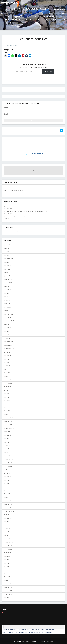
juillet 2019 (8, 435)
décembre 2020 (9, 380)
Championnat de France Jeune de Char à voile (18, 217)
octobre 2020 (8, 383)
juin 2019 (7, 439)
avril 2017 (7, 528)
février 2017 (8, 535)
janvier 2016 (8, 580)
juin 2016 (7, 563)
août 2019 (7, 432)
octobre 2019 (8, 425)
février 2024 (8, 273)
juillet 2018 (8, 477)
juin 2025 (7, 255)
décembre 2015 (9, 584)
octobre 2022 (8, 317)
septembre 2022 (9, 321)
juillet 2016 (8, 560)
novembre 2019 (9, 421)
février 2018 (8, 494)
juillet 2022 (8, 328)
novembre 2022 (9, 314)
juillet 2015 (8, 598)
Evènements (16, 9)
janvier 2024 (8, 276)
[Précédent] (10, 187)
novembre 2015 (9, 587)
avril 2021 (7, 366)
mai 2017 (7, 525)
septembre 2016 (9, 553)
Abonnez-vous (48, 71)
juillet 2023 (8, 290)
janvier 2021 (8, 376)
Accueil (7, 9)
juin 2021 (7, 359)
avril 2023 (7, 300)
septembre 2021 (9, 349)
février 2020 (8, 411)
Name (13, 109)
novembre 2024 (9, 259)
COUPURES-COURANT (11, 46)
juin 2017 (7, 522)
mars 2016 (7, 573)
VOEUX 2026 (8, 206)
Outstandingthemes (47, 641)
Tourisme (26, 9)
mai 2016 (7, 566)
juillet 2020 (8, 394)
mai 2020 (7, 400)
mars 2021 (7, 369)
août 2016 (7, 556)
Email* (13, 116)
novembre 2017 (9, 504)
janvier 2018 (8, 497)
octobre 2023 (8, 283)
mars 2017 (7, 532)
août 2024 (7, 262)
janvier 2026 (8, 245)
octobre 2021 (8, 345)
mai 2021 (7, 362)
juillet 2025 (8, 252)
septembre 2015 (9, 594)
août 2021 (7, 352)
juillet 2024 (8, 266)
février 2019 (8, 452)
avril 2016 (7, 570)
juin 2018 (7, 480)
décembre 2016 (9, 542)
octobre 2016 (8, 549)
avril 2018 (7, 487)
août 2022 (7, 324)
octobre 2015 (8, 591)
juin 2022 (7, 331)
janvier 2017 (8, 539)
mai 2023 (7, 297)
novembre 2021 (9, 342)
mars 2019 (7, 449)
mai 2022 (7, 335)
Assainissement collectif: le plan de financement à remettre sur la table (26, 211)
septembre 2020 (9, 387)
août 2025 (7, 248)
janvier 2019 (8, 456)
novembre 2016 (9, 546)
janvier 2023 (8, 311)
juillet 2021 (8, 356)
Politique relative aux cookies (45, 632)
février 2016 (8, 577)
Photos (46, 9)
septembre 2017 (9, 511)
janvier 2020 (8, 414)
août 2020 (7, 390)
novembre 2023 (9, 279)
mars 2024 (7, 269)
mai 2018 (7, 483)
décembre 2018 (9, 459)
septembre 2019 (9, 428)
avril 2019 (7, 445)
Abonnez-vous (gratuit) (58, 9)
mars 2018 (7, 490)
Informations (36, 9)
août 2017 (7, 515)
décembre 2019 (9, 418)
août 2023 (7, 286)
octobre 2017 (8, 508)
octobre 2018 (8, 466)
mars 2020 (7, 407)
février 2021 (8, 373)
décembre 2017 (9, 501)
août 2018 (7, 473)
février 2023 (8, 307)
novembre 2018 (9, 463)
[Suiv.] (57, 187)
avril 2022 (7, 338)
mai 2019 (7, 442)
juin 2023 (7, 293)
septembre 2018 (9, 470)
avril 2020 (7, 404)
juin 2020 (7, 397)
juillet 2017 (8, 518)
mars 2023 (7, 304)
